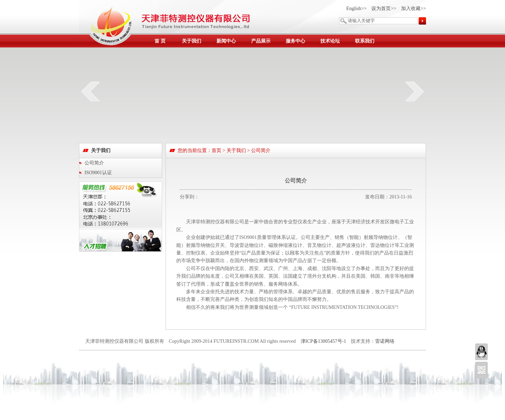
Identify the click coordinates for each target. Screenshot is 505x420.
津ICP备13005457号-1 (323, 341)
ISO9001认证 (98, 173)
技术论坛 (330, 41)
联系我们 (365, 41)
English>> (357, 8)
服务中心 (295, 41)
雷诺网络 (385, 341)
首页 (216, 150)
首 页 (160, 41)
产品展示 (261, 41)
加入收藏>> (414, 8)
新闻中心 (226, 41)
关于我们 (192, 41)
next (414, 91)
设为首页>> (384, 8)
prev (91, 91)
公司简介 (94, 163)
